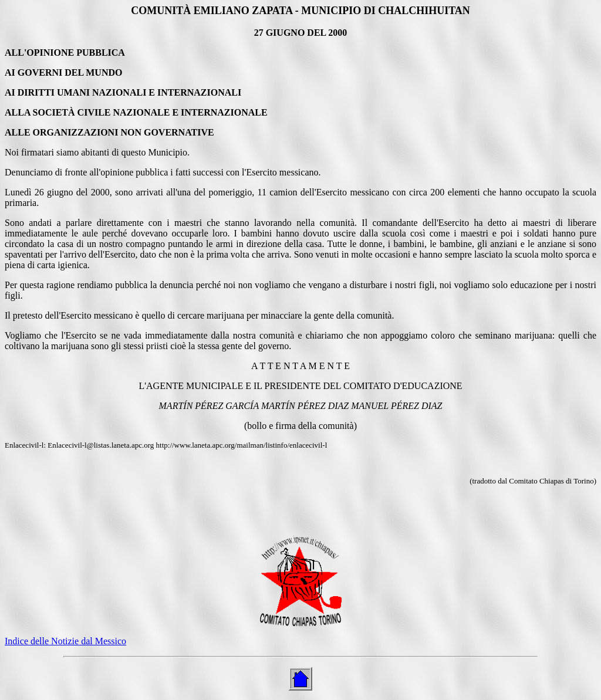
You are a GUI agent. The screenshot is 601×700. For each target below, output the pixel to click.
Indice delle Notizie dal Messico (65, 641)
